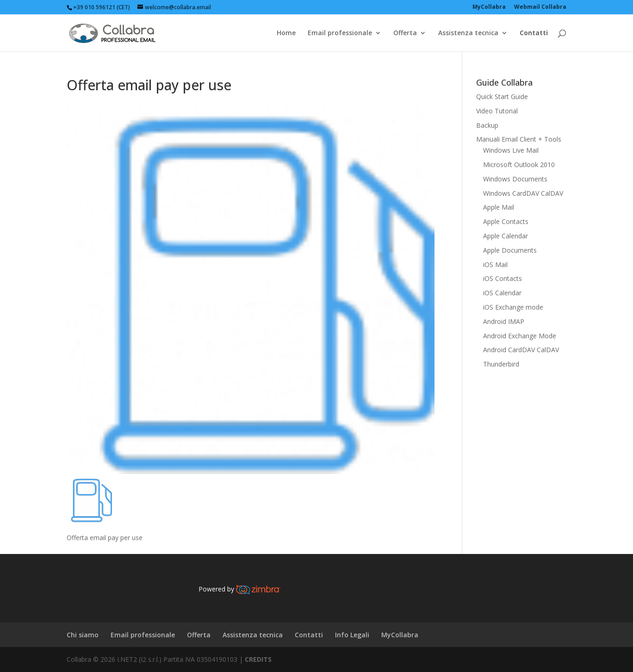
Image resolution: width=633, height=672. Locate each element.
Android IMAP (504, 321)
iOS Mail (495, 264)
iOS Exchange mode (513, 307)
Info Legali (352, 635)
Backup (487, 125)
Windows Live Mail (511, 150)
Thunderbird (501, 364)
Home (286, 33)
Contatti (309, 635)
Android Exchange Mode (520, 336)
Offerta (405, 33)
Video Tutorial (497, 111)
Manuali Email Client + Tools (519, 139)
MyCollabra (400, 635)
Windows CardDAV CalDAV (523, 193)
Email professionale (340, 33)
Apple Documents (510, 250)
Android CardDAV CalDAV (521, 350)
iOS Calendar (502, 293)
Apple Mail (499, 207)
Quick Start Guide (502, 96)
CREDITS (258, 659)
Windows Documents (515, 179)
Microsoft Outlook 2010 (519, 165)
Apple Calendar (506, 236)
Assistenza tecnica (468, 33)
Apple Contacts (506, 221)
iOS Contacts (503, 278)
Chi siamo (83, 635)
